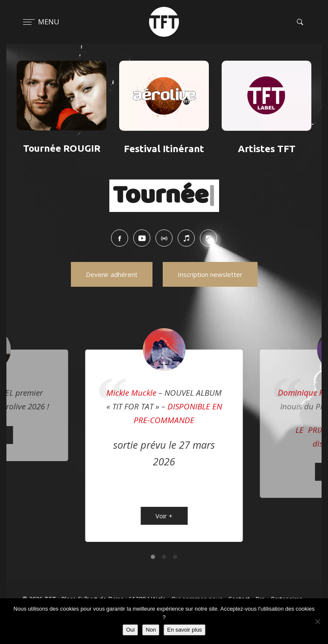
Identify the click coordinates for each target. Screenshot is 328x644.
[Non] (317, 621)
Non (151, 630)
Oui (130, 630)
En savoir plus (184, 630)
